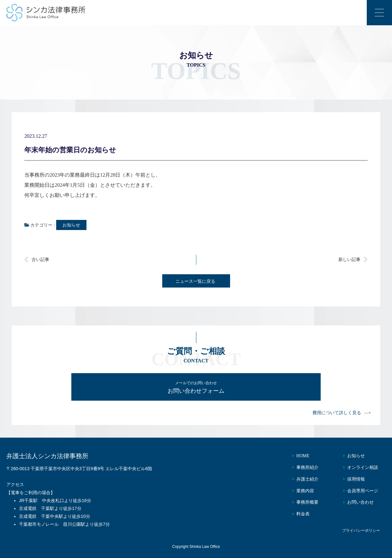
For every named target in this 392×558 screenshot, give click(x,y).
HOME (297, 456)
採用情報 (354, 479)
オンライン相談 (361, 467)
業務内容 (299, 491)
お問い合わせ (359, 502)
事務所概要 (301, 502)
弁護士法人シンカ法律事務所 (47, 456)
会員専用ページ (361, 491)
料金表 (297, 514)
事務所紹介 (301, 467)
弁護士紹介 (301, 479)
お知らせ (71, 225)
